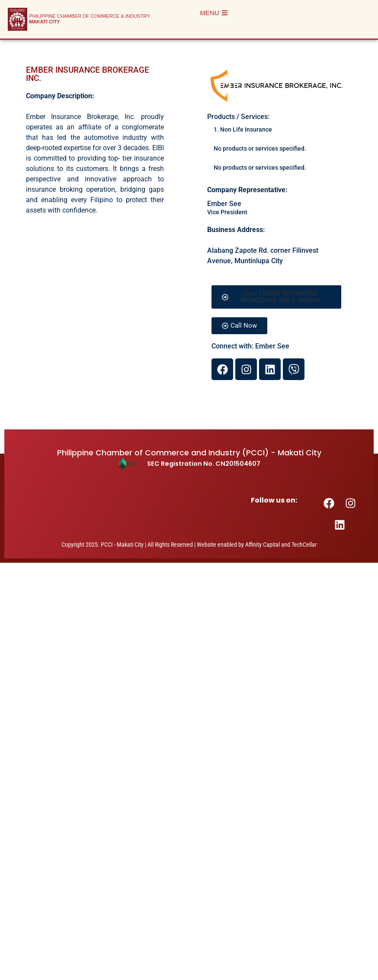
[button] (276, 297)
